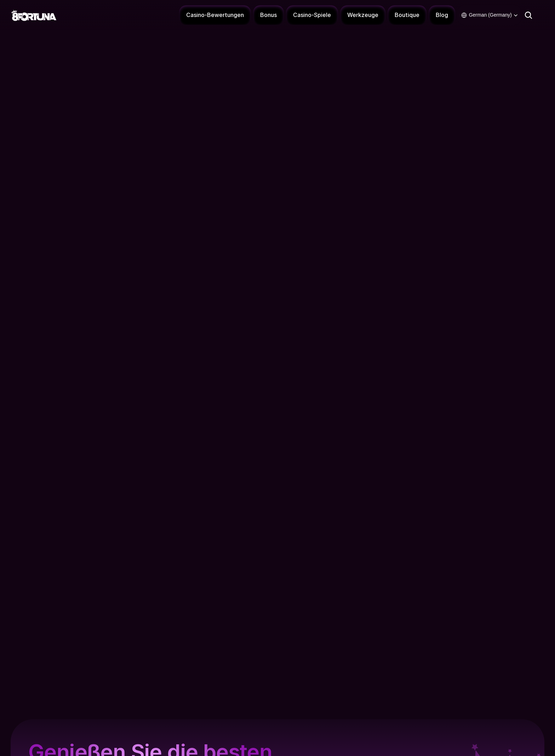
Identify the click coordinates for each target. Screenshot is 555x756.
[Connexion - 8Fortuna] (543, 15)
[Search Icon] (528, 15)
